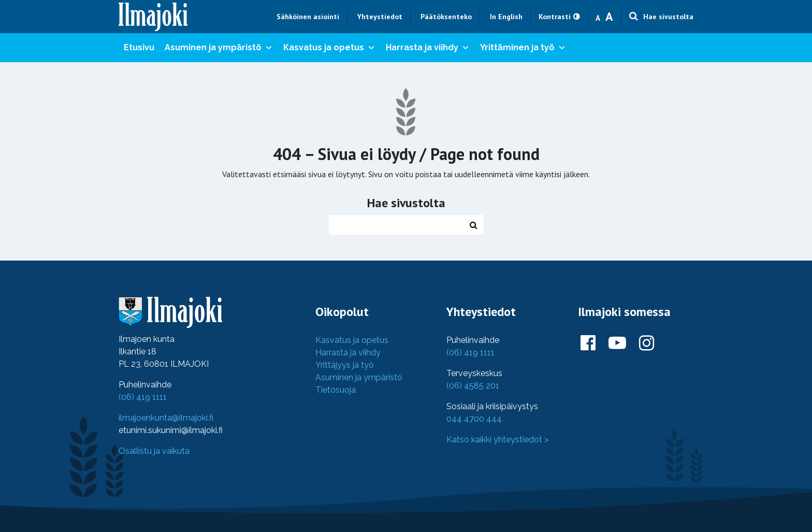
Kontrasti (555, 17)
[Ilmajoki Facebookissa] (588, 343)
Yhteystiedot (380, 17)
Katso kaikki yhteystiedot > (497, 440)
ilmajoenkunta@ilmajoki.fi (166, 418)
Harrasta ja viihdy (428, 48)
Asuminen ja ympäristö (219, 48)
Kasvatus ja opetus (329, 48)
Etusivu (139, 47)
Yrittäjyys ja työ (345, 365)
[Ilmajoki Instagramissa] (647, 343)
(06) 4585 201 (473, 386)
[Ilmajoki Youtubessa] (617, 343)
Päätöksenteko (446, 17)
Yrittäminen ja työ (523, 48)
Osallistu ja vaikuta (154, 451)
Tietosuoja (336, 390)
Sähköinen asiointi (308, 17)
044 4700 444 (474, 419)
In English (506, 17)
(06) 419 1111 (143, 397)
